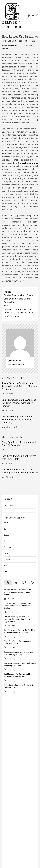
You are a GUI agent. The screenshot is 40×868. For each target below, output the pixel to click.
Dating (6, 541)
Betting (7, 529)
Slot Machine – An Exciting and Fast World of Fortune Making (18, 675)
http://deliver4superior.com (16, 365)
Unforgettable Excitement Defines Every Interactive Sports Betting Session (18, 606)
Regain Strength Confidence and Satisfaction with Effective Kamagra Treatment (20, 386)
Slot (5, 572)
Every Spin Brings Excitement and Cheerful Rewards (19, 444)
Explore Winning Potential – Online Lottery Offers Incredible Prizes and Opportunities (18, 619)
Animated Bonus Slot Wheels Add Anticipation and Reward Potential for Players (19, 592)
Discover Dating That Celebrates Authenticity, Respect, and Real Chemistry (18, 420)
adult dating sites (30, 163)
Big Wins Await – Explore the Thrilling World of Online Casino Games (19, 631)
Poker (6, 565)
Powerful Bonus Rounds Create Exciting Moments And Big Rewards (20, 471)
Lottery (7, 553)
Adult (6, 523)
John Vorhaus (14, 361)
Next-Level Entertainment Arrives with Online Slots (19, 457)
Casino (7, 535)
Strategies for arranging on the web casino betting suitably (18, 653)
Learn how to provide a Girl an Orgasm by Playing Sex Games (20, 664)
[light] (29, 16)
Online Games (9, 559)
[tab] (8, 582)
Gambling (8, 547)
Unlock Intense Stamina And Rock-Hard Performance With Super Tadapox (19, 403)
